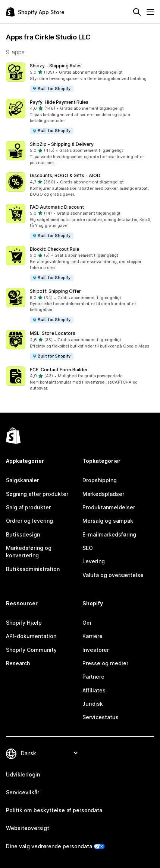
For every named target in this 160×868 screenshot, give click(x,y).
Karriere (92, 636)
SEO (88, 548)
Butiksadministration (33, 569)
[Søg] (137, 12)
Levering (94, 561)
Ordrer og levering (29, 521)
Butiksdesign (23, 534)
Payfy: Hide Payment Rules (59, 102)
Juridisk (93, 704)
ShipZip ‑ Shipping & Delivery (62, 144)
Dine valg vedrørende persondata (49, 846)
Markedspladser (103, 494)
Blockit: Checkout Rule (54, 249)
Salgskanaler (22, 480)
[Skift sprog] (49, 753)
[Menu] (150, 12)
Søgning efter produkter (37, 494)
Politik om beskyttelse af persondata (54, 810)
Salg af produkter (28, 507)
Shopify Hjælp (24, 623)
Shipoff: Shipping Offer (55, 291)
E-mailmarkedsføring (109, 534)
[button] (80, 78)
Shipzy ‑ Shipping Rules (56, 66)
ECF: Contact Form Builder (59, 370)
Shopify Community (31, 650)
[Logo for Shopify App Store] (35, 12)
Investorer (96, 650)
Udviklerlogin (23, 774)
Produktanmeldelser (109, 507)
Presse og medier (105, 663)
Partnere (93, 677)
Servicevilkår (23, 792)
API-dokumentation (31, 636)
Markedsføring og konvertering (29, 552)
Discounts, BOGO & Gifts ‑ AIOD (65, 175)
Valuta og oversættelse (113, 575)
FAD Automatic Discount (57, 207)
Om (87, 623)
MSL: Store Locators (53, 333)
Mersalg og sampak (108, 521)
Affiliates (94, 690)
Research (18, 663)
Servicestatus (101, 717)
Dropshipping (100, 480)
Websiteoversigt (28, 828)
